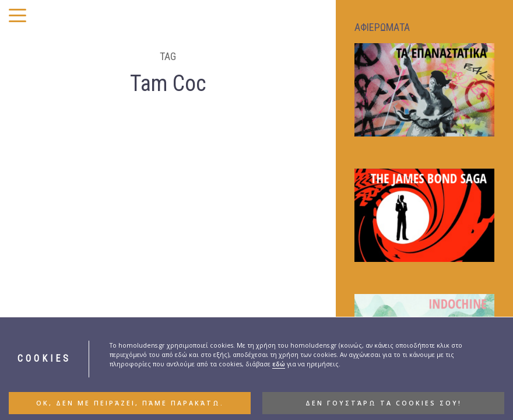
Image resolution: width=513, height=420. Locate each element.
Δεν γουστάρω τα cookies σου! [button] (384, 403)
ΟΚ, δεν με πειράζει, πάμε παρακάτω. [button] (130, 403)
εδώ (279, 364)
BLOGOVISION (228, 256)
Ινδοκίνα (45, 302)
